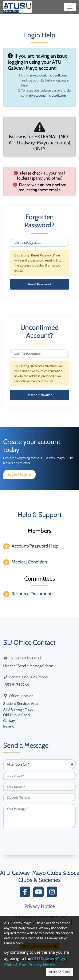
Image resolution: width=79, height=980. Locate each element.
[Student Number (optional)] (39, 797)
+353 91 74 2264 (16, 685)
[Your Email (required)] (39, 776)
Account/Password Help (35, 546)
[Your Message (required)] (39, 816)
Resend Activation (40, 395)
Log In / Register (20, 474)
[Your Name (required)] (39, 787)
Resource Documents (32, 594)
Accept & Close (60, 972)
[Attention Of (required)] (39, 764)
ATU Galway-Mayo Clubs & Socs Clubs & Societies (39, 876)
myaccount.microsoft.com (49, 75)
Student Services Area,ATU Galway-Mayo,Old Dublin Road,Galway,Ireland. (21, 715)
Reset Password (40, 284)
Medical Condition (29, 562)
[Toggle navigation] (70, 7)
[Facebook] (26, 893)
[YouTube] (40, 893)
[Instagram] (53, 893)
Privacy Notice (39, 906)
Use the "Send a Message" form (28, 666)
